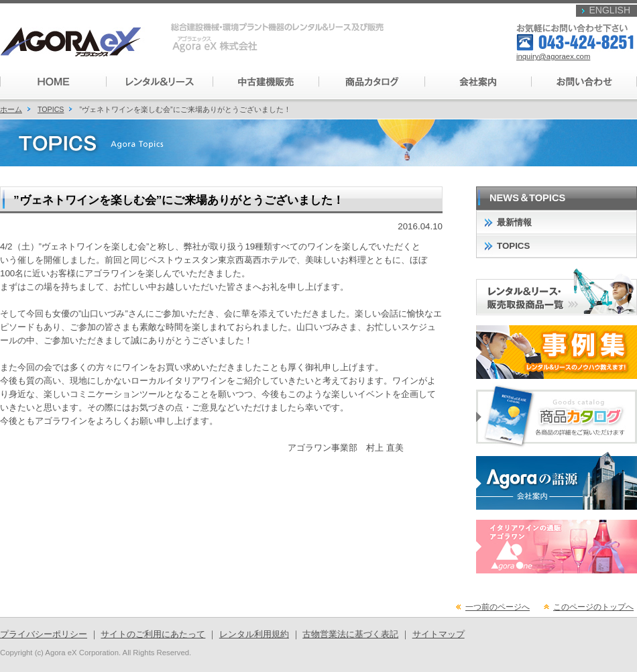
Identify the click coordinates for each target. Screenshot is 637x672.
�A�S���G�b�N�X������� (77, 42)
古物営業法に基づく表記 (350, 634)
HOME (53, 82)
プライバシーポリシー (44, 634)
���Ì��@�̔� (265, 82)
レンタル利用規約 (254, 634)
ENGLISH (610, 10)
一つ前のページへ (498, 607)
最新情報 (514, 222)
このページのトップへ (593, 607)
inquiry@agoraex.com (553, 56)
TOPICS (51, 109)
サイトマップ (439, 634)
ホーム (11, 109)
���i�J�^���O (371, 82)
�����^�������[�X (159, 82)
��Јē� (477, 82)
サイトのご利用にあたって (153, 634)
